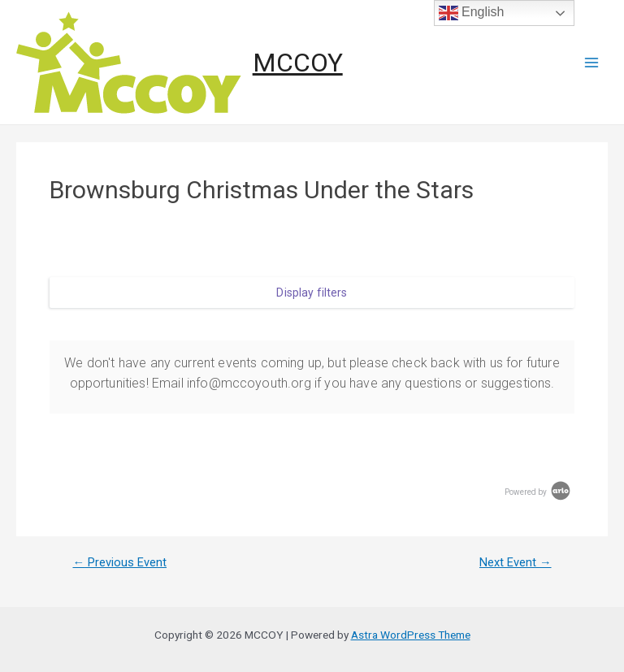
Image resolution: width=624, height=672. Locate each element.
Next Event (516, 563)
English (472, 13)
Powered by (539, 492)
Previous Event (119, 563)
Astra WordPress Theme (411, 635)
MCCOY (298, 63)
